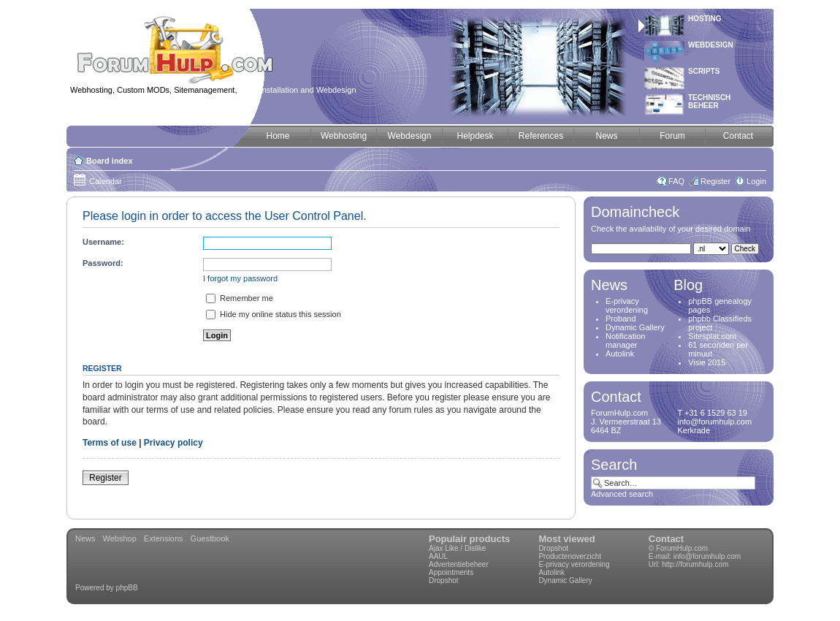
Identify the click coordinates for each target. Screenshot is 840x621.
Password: (103, 263)
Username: (103, 242)
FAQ (676, 181)
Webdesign (711, 45)
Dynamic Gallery (635, 327)
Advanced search (622, 494)
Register (715, 181)
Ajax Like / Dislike (457, 548)
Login (756, 181)
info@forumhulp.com (707, 556)
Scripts (704, 71)
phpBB (127, 588)
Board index (110, 161)
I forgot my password (240, 278)
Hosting (705, 19)
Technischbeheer (709, 102)
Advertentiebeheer (459, 564)
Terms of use (110, 443)
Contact (666, 539)
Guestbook (210, 538)
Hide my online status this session (274, 314)
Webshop (120, 538)
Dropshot (444, 580)
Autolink (620, 354)
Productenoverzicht (570, 556)
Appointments (451, 572)
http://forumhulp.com (695, 564)
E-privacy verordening (627, 305)
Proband (621, 319)
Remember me (240, 298)
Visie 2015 (707, 362)
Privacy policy (173, 443)
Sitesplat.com (712, 336)
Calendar (106, 181)
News (85, 538)
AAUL (438, 556)
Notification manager (625, 340)
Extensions (164, 538)
